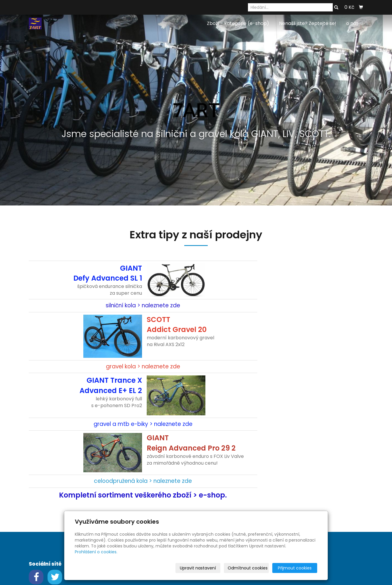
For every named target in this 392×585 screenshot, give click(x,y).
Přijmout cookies (295, 568)
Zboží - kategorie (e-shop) (238, 23)
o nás (355, 23)
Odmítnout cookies (248, 568)
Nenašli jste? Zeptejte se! (308, 23)
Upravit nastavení (198, 568)
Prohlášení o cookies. (96, 552)
